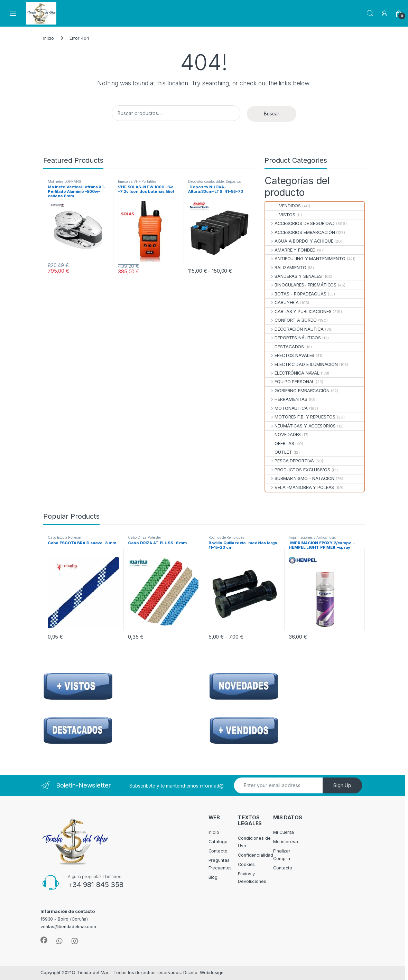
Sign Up (342, 785)
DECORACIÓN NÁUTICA (294, 329)
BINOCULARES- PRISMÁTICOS (301, 285)
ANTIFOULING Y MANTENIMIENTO (305, 259)
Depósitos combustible (206, 181)
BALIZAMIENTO (286, 268)
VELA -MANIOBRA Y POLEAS (300, 487)
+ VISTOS (280, 215)
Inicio (49, 38)
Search (370, 13)
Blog (213, 877)
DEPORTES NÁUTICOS (293, 338)
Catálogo (218, 842)
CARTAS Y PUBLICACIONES (298, 312)
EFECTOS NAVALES (290, 355)
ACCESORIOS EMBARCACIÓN (300, 232)
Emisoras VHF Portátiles (137, 181)
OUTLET (279, 452)
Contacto (218, 851)
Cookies (246, 864)
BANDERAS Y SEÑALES (294, 276)
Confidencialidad (256, 855)
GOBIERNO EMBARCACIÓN (297, 391)
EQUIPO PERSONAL (290, 382)
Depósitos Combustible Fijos (214, 183)
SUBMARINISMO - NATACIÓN (300, 478)
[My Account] (384, 13)
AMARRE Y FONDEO (290, 250)
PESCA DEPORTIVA (290, 461)
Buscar (272, 114)
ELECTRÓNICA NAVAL (292, 373)
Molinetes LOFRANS (64, 181)
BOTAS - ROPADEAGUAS (296, 294)
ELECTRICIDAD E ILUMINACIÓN (302, 364)
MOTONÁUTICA (286, 408)
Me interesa (286, 842)
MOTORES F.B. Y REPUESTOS (300, 417)
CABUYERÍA (282, 303)
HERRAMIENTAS (286, 399)
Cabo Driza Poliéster (144, 537)
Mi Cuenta (284, 832)
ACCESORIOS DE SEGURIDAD (300, 223)
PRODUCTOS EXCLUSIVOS (298, 470)
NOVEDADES (283, 435)
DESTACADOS (285, 347)
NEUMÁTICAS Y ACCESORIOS (300, 426)
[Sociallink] (44, 940)
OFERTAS (280, 444)
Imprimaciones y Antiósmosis (312, 537)
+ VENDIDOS (283, 206)
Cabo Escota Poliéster (65, 537)
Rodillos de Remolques (226, 537)
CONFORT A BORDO (291, 320)
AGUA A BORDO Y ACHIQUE (299, 241)
